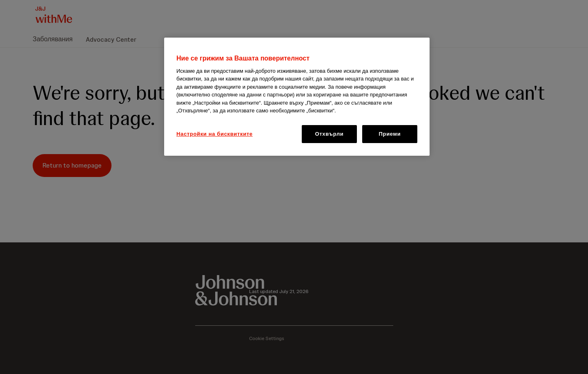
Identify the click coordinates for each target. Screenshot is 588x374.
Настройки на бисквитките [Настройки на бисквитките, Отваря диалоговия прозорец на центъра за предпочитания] (215, 134)
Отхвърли (330, 134)
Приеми (390, 134)
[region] (297, 97)
